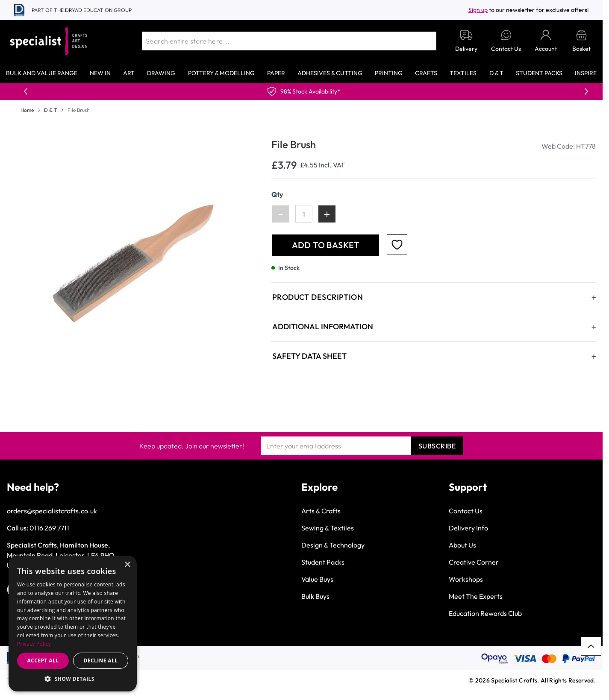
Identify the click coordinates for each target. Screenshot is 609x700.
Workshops (466, 579)
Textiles (463, 73)
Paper (276, 73)
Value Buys (317, 579)
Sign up (478, 10)
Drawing (161, 73)
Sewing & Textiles (328, 528)
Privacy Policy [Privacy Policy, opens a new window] (34, 644)
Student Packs (539, 73)
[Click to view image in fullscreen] (131, 261)
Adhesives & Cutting (330, 73)
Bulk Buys (315, 596)
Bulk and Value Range (42, 73)
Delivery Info (468, 528)
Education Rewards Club (485, 613)
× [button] (127, 565)
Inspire (586, 73)
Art (129, 73)
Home (27, 110)
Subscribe (437, 446)
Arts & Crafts (321, 511)
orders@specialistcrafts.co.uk (52, 511)
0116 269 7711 (49, 528)
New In (100, 73)
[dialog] (73, 624)
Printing (389, 73)
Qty (277, 194)
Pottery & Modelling (221, 73)
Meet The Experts (476, 596)
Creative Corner (474, 562)
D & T (496, 73)
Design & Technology (333, 545)
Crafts (426, 73)
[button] (73, 679)
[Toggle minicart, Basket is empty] (581, 41)
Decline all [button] (101, 660)
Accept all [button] (43, 660)
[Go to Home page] (49, 41)
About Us (462, 545)
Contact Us (466, 511)
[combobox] (289, 41)
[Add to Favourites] (397, 245)
